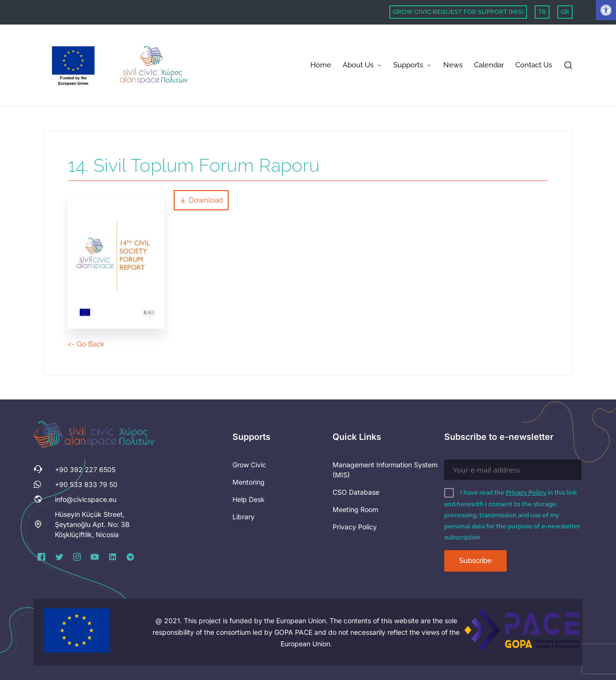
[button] (606, 10)
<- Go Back (86, 344)
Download (201, 200)
